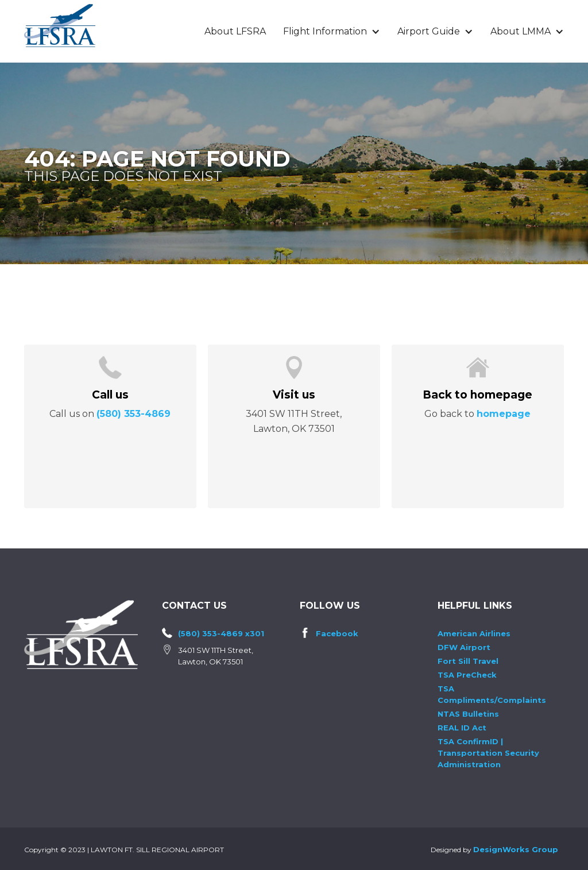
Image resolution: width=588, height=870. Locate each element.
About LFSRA (235, 31)
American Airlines (474, 633)
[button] (332, 32)
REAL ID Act (462, 728)
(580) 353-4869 (134, 414)
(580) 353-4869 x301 (221, 633)
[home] (60, 26)
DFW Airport (464, 647)
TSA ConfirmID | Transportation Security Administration (488, 753)
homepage (504, 414)
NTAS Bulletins (468, 714)
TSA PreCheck (467, 675)
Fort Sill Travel (468, 661)
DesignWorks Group (516, 849)
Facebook (337, 633)
